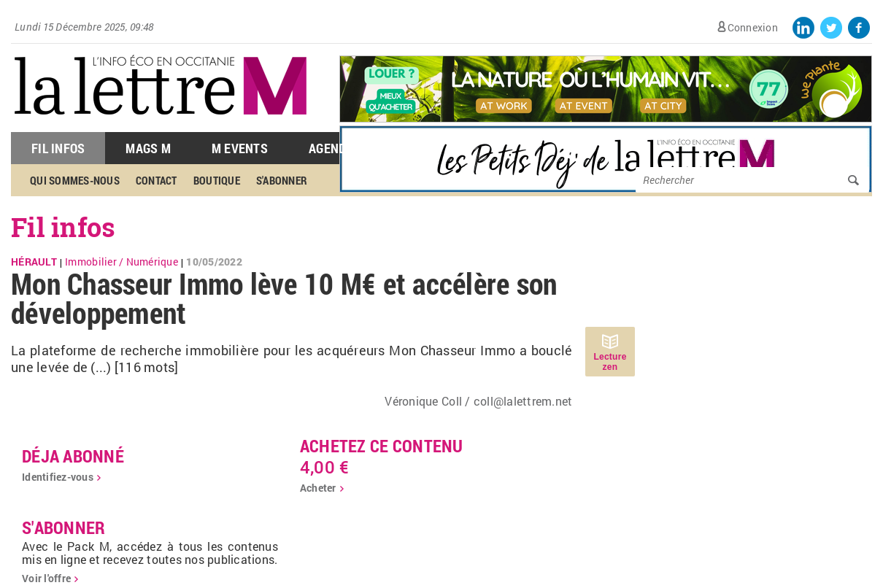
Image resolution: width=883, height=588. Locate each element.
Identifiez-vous (58, 477)
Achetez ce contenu (382, 446)
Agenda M (338, 148)
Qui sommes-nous (75, 180)
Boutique (217, 180)
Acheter (318, 488)
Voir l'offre (46, 578)
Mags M (148, 148)
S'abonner (282, 180)
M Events (240, 148)
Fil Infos (58, 148)
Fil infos (63, 227)
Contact (157, 180)
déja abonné (73, 456)
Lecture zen (610, 362)
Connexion (753, 27)
